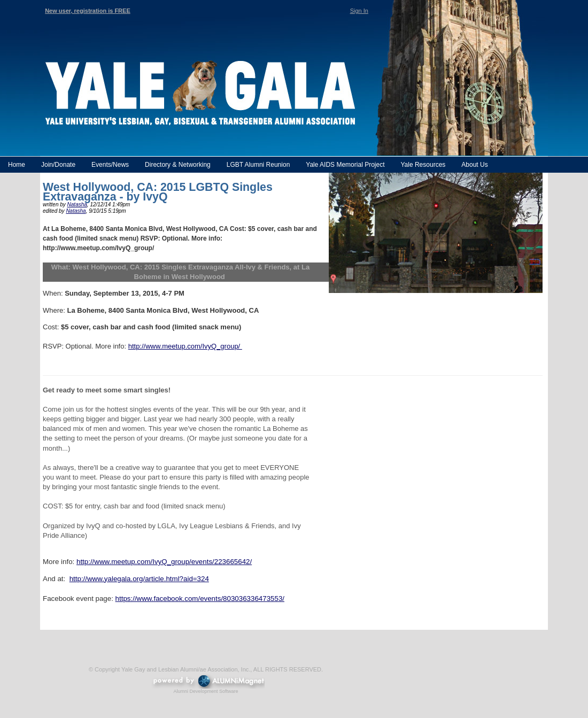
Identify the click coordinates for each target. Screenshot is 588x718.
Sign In (359, 11)
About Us (474, 165)
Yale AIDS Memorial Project (345, 165)
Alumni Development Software (206, 691)
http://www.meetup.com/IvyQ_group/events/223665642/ (164, 562)
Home (17, 165)
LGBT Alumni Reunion (258, 165)
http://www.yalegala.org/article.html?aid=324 (139, 579)
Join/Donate (58, 165)
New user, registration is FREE (88, 11)
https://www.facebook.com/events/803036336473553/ (200, 599)
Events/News (110, 165)
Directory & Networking (178, 165)
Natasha (77, 204)
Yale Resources (423, 165)
